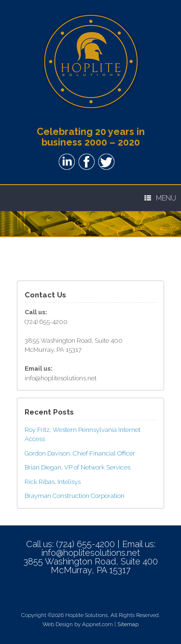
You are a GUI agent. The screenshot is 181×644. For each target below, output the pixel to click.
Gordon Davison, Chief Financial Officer (80, 453)
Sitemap (128, 624)
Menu (160, 198)
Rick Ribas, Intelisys (53, 482)
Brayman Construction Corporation (75, 496)
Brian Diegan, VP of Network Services (77, 467)
